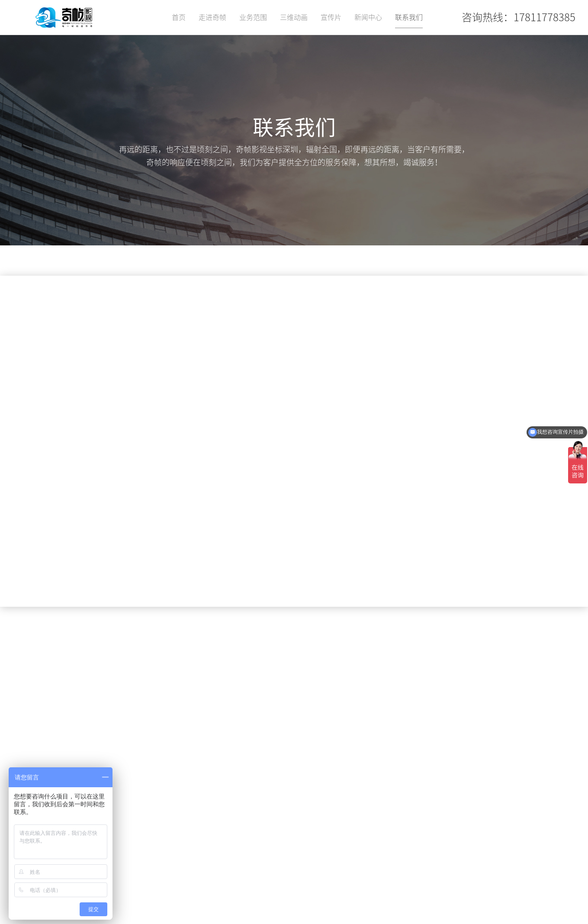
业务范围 (253, 17)
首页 (179, 17)
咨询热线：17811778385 (519, 17)
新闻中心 (368, 17)
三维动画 (294, 17)
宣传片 (331, 17)
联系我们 (409, 17)
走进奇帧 (212, 17)
